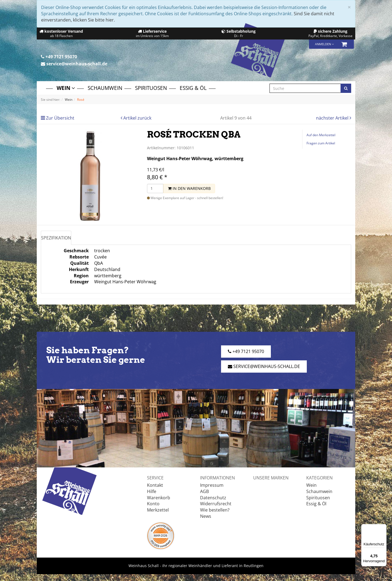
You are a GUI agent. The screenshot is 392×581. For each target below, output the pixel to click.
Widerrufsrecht (216, 504)
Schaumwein (105, 88)
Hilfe (152, 491)
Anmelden (324, 44)
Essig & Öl (193, 88)
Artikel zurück (137, 118)
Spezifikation (56, 238)
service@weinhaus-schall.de (74, 64)
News (206, 516)
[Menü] (383, 527)
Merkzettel (158, 510)
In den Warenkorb (189, 188)
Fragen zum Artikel (321, 143)
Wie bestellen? (215, 510)
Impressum (212, 485)
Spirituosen (151, 88)
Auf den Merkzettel (321, 135)
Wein (66, 88)
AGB (204, 491)
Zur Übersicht (60, 118)
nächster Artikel (333, 118)
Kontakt (155, 485)
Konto (153, 504)
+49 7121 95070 (59, 57)
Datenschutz (213, 498)
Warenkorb (159, 498)
